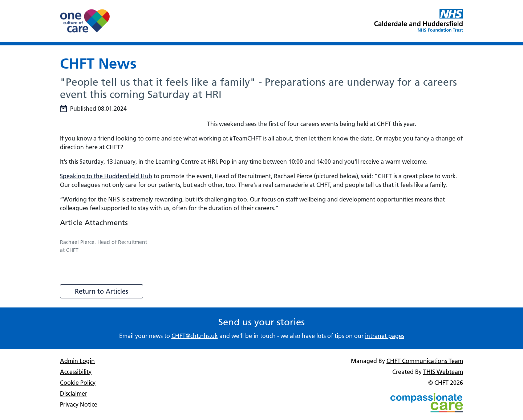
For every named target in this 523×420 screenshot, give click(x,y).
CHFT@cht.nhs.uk (195, 336)
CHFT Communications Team (425, 361)
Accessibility (76, 372)
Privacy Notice (79, 404)
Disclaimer (74, 394)
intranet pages (385, 336)
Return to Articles (102, 291)
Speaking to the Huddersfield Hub (106, 176)
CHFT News (98, 63)
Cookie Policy (78, 383)
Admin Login (77, 361)
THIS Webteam (443, 372)
